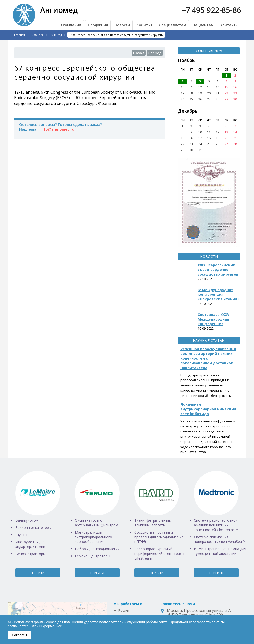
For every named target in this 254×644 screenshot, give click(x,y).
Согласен (19, 635)
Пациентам (203, 25)
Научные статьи (209, 340)
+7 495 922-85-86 (211, 10)
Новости (122, 25)
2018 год (56, 35)
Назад (139, 53)
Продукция (98, 25)
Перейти (38, 573)
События (145, 25)
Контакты (229, 25)
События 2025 (209, 51)
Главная (19, 35)
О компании (70, 25)
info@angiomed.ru (57, 129)
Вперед (155, 53)
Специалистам (173, 25)
